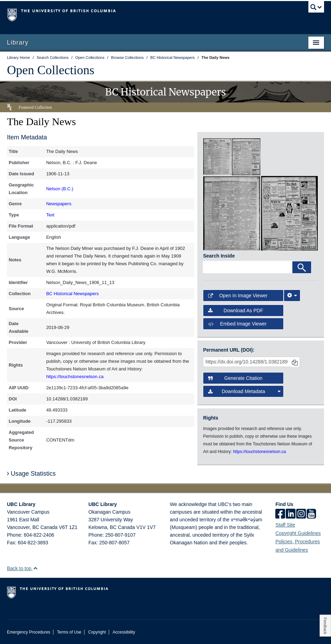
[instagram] (301, 514)
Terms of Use (69, 632)
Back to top (22, 568)
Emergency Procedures (29, 632)
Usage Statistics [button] (31, 474)
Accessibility (124, 632)
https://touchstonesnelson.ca (75, 377)
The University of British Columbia (142, 14)
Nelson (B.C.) (60, 189)
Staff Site (285, 525)
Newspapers (59, 204)
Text (50, 215)
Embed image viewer (237, 324)
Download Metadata (244, 391)
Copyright (97, 632)
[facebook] (280, 514)
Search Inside (219, 256)
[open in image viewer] (217, 156)
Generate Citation (235, 378)
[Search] (302, 267)
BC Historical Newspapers (73, 294)
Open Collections (51, 70)
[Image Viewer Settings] (292, 296)
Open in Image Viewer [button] (238, 296)
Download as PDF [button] (236, 310)
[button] (35, 568)
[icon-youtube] (311, 514)
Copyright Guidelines (298, 533)
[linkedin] (291, 514)
